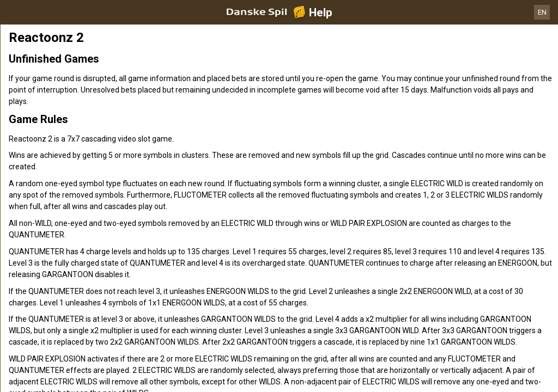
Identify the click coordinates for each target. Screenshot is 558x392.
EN (542, 12)
